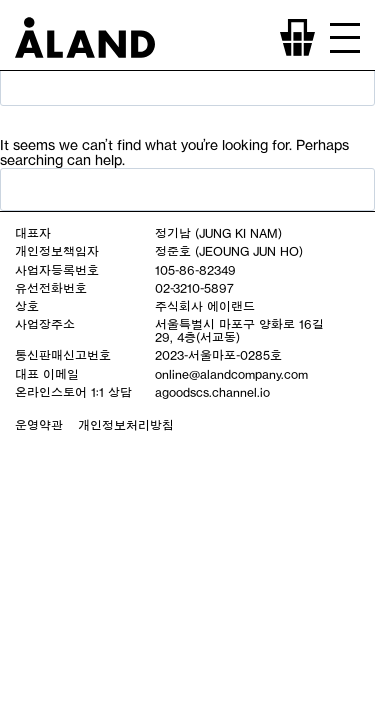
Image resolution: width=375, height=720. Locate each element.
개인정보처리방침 (126, 425)
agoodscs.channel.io (212, 392)
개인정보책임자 (57, 251)
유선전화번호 (51, 288)
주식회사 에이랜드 (205, 306)
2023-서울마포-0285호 (218, 355)
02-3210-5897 (194, 288)
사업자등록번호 (57, 270)
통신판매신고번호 (63, 355)
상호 (27, 306)
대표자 (33, 233)
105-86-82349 (195, 270)
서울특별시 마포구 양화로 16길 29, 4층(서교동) (239, 330)
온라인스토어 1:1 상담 (73, 392)
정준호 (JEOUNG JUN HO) (229, 251)
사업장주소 (45, 324)
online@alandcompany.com (231, 374)
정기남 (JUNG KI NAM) (218, 233)
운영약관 (39, 425)
